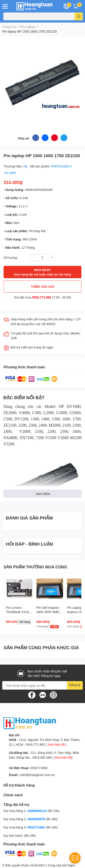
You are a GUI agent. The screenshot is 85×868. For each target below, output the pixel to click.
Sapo (71, 865)
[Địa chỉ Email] (42, 685)
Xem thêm (43, 494)
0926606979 (36, 819)
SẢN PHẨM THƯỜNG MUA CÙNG (35, 567)
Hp (26, 166)
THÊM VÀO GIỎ (43, 287)
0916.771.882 (42, 297)
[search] (79, 16)
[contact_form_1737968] (75, 858)
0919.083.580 (42, 757)
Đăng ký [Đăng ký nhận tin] (75, 685)
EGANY (40, 865)
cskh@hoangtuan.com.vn (37, 775)
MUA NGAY (42, 272)
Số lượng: (11, 258)
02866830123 (37, 811)
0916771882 (39, 768)
